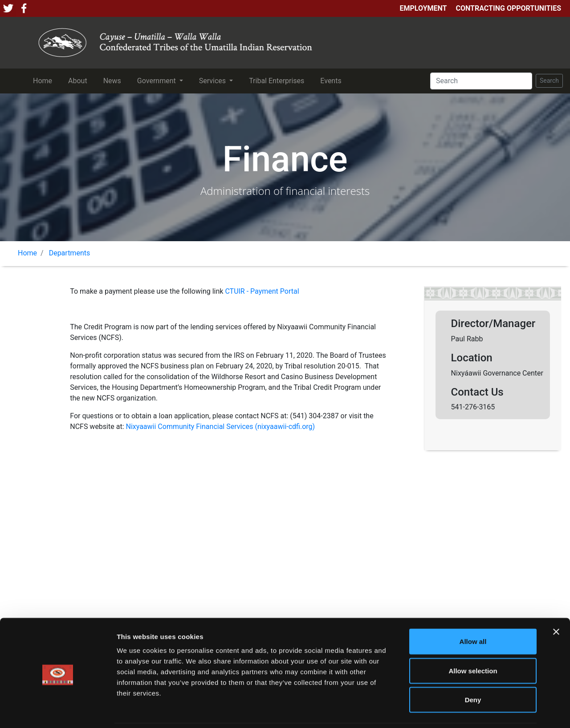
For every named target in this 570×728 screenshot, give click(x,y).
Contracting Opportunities (509, 8)
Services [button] (213, 81)
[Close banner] (556, 602)
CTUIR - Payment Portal (262, 291)
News (114, 80)
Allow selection (473, 641)
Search (549, 81)
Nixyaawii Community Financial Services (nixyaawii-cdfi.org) (220, 427)
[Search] (481, 81)
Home (44, 80)
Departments (70, 253)
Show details (467, 710)
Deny (473, 669)
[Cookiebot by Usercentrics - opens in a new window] (58, 711)
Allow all (473, 611)
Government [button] (157, 81)
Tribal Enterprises (278, 80)
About (79, 80)
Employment (423, 8)
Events (332, 80)
